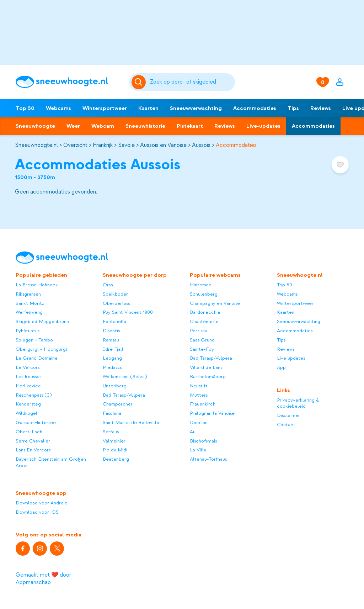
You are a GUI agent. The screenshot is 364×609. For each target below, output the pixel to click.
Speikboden (116, 294)
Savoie (126, 145)
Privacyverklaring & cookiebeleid (298, 403)
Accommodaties (255, 108)
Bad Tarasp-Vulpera (124, 395)
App (281, 367)
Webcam (103, 126)
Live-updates (263, 126)
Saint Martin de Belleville (131, 422)
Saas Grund (202, 340)
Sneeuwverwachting (196, 108)
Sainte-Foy (202, 349)
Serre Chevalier (33, 441)
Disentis (111, 331)
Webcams (58, 108)
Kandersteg (28, 404)
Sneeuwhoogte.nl (36, 145)
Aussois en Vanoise (163, 145)
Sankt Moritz (30, 303)
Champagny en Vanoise (215, 303)
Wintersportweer (105, 108)
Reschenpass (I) (34, 395)
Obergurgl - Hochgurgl (41, 349)
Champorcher (118, 404)
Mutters (199, 395)
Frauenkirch (203, 404)
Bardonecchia (205, 312)
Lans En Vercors (33, 450)
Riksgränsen (28, 294)
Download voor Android (42, 503)
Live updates (291, 358)
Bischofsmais (203, 441)
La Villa (198, 450)
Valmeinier (114, 441)
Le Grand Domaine (37, 358)
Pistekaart (190, 126)
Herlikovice (28, 386)
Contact (286, 425)
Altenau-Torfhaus (208, 459)
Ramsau (111, 340)
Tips (293, 108)
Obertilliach (29, 432)
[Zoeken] (191, 82)
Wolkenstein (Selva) (125, 377)
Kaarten (148, 108)
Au (193, 432)
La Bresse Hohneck (37, 285)
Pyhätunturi (28, 331)
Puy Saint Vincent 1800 (128, 312)
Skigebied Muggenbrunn (42, 321)
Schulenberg (204, 294)
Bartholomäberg (208, 377)
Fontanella (114, 321)
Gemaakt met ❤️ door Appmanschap (43, 579)
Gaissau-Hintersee (36, 422)
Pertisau (199, 331)
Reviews (321, 108)
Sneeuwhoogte (35, 126)
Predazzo (113, 367)
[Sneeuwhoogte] (69, 82)
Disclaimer (288, 415)
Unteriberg (115, 386)
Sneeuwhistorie (145, 126)
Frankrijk (103, 145)
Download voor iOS (37, 512)
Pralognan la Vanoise (212, 413)
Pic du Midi (115, 450)
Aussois (201, 145)
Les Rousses (28, 377)
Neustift (199, 386)
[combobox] (191, 82)
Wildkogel (26, 413)
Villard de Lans (206, 367)
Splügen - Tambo (34, 340)
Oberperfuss (116, 303)
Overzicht (75, 145)
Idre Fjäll (113, 349)
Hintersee (201, 285)
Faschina (112, 413)
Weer (73, 126)
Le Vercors (28, 367)
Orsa (108, 285)
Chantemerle (204, 321)
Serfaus (111, 432)
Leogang (112, 358)
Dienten (199, 422)
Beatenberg (116, 459)
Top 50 (25, 108)
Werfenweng (29, 312)
